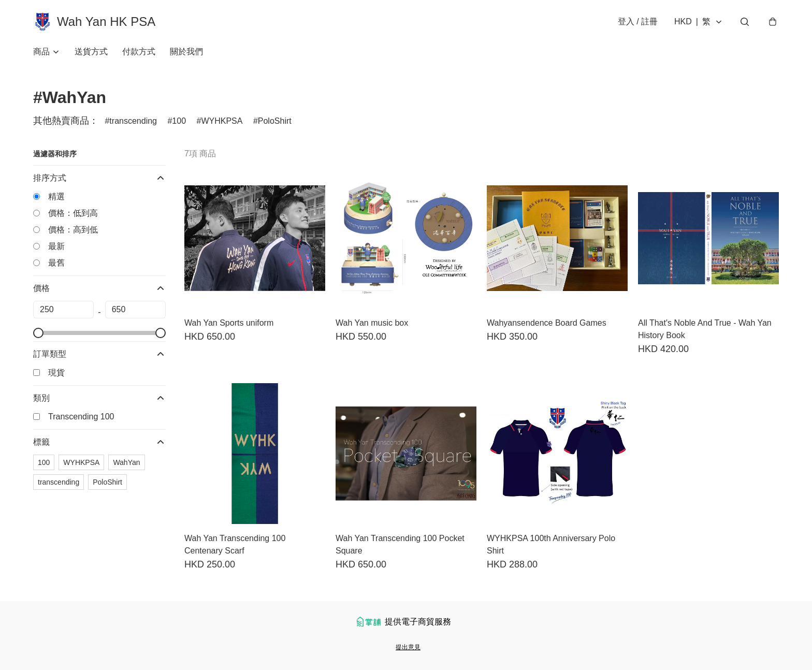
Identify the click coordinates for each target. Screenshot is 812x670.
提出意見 (408, 647)
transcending (133, 121)
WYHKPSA (222, 121)
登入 (638, 21)
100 (179, 121)
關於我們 (186, 52)
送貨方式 (91, 52)
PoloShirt (275, 121)
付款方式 (139, 52)
